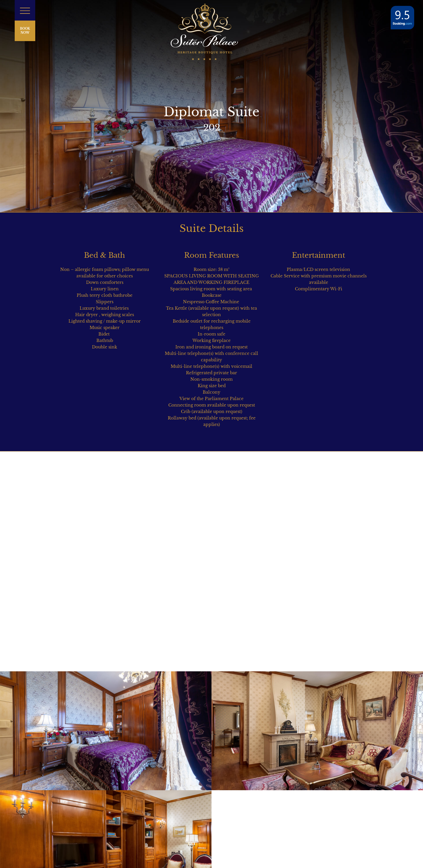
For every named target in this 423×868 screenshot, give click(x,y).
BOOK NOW (25, 31)
